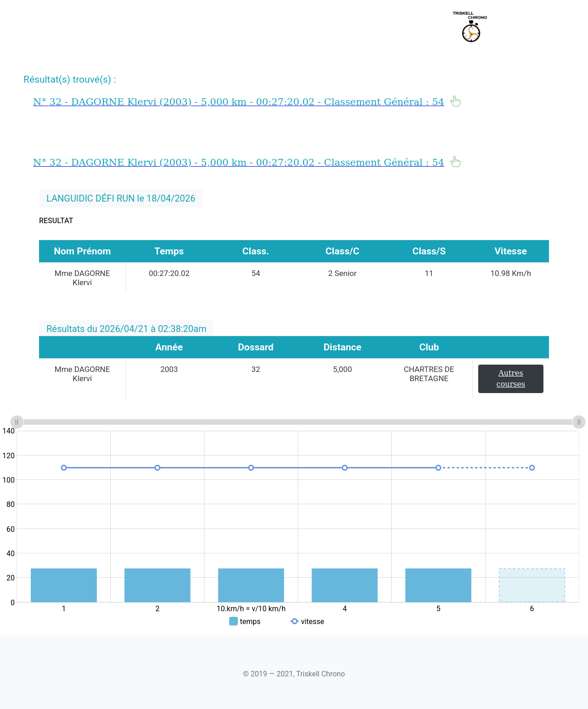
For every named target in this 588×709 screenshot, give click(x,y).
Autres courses (511, 379)
